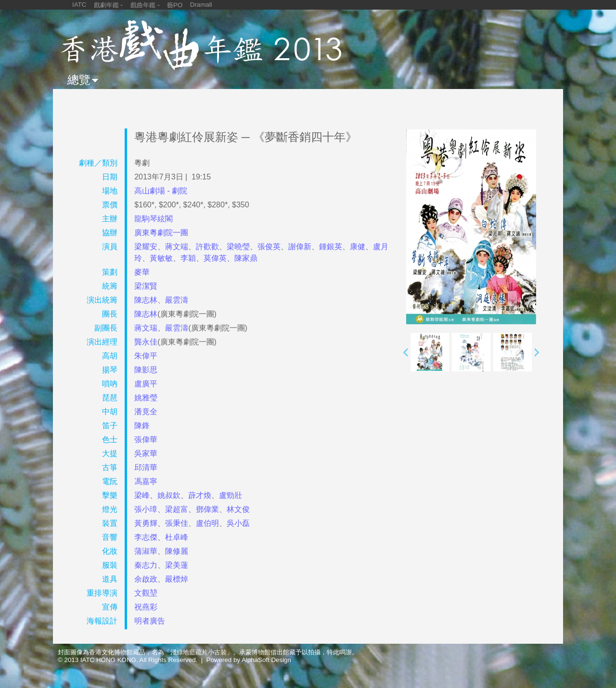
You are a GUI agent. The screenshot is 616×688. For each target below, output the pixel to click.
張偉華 (146, 440)
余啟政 (146, 579)
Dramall (201, 5)
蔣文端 (177, 247)
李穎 (188, 258)
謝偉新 (300, 247)
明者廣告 (150, 621)
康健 (358, 247)
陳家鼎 (246, 258)
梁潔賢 (146, 286)
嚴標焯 (177, 579)
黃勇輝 (146, 523)
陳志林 (146, 300)
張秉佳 (177, 523)
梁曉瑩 (238, 247)
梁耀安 (146, 247)
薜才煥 (200, 495)
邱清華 (146, 467)
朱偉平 (146, 356)
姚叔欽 (169, 495)
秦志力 (146, 565)
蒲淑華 (146, 551)
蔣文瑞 (146, 328)
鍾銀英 (331, 247)
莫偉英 (215, 258)
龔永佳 (146, 342)
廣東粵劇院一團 (161, 233)
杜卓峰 (177, 537)
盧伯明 (207, 523)
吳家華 (146, 453)
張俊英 (269, 247)
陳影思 (146, 370)
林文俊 (238, 509)
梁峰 (142, 495)
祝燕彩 (146, 607)
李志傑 (146, 537)
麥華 (142, 272)
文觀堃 (146, 593)
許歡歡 (207, 247)
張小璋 (146, 509)
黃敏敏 (161, 258)
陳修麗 (177, 551)
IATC (79, 5)
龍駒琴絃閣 (154, 219)
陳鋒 (142, 426)
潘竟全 (146, 412)
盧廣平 (146, 384)
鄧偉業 (207, 509)
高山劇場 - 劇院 (161, 191)
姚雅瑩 (146, 398)
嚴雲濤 (177, 300)
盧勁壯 (231, 495)
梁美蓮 (177, 565)
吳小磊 (238, 523)
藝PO (175, 5)
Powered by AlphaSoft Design (249, 660)
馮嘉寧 (146, 481)
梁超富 (177, 509)
